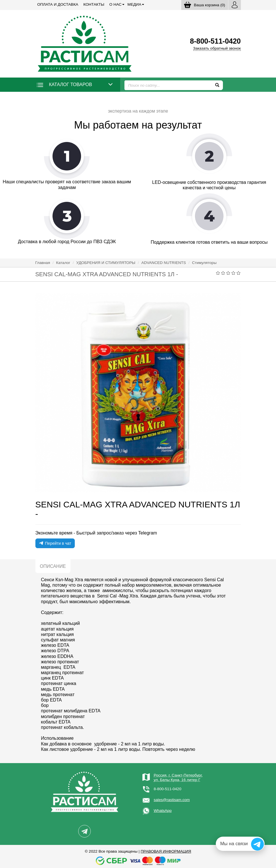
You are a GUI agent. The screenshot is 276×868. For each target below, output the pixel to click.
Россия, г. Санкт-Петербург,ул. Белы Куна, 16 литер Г (178, 777)
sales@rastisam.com (172, 800)
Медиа (134, 4)
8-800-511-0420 (168, 789)
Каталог (63, 263)
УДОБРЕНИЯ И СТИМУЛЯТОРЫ (106, 263)
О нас (115, 4)
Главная (43, 263)
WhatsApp (163, 811)
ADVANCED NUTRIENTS (164, 263)
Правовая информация (166, 851)
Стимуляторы (204, 263)
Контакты (94, 4)
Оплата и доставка (58, 4)
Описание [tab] (53, 566)
